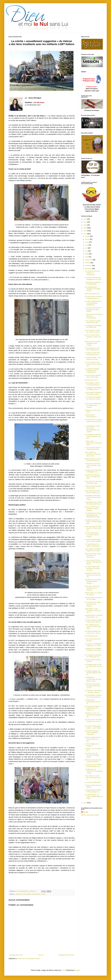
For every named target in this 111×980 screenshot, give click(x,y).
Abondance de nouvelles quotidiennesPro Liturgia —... (93, 582)
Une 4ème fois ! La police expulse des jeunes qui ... (93, 421)
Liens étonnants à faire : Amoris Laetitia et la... (93, 492)
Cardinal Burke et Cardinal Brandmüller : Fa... (94, 616)
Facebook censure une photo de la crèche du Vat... (93, 575)
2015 (85, 228)
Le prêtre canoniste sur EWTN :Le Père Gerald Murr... (93, 522)
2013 (85, 222)
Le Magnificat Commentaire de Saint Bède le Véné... (93, 679)
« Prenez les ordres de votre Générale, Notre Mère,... (93, 465)
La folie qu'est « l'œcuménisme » (91, 416)
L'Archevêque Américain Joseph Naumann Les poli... (93, 436)
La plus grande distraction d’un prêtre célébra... (93, 393)
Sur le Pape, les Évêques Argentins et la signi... (93, 550)
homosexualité (26, 894)
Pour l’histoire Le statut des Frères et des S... (93, 331)
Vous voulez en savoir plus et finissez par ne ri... (93, 778)
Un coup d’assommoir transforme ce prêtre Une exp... (92, 568)
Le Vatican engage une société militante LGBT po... (93, 673)
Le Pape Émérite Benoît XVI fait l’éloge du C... (93, 791)
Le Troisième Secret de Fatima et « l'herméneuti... (93, 273)
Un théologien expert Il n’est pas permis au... (93, 384)
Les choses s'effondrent (93, 782)
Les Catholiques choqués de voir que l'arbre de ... (93, 696)
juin (87, 251)
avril (87, 245)
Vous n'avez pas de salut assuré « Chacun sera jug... (93, 528)
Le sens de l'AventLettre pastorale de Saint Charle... (93, 310)
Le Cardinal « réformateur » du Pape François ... (93, 691)
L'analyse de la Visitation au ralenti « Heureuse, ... (93, 650)
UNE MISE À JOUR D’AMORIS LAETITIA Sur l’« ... (93, 611)
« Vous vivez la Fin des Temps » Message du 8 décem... (93, 562)
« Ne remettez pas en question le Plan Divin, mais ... (93, 627)
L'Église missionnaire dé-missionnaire (93, 487)
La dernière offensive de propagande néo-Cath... (94, 278)
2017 (85, 234)
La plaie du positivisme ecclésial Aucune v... (92, 354)
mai (87, 248)
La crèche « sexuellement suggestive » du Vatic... (93, 645)
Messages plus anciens (66, 955)
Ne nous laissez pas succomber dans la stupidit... (92, 535)
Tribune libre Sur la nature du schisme (93, 594)
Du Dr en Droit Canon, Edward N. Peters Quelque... (92, 509)
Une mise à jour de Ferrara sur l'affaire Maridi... (92, 755)
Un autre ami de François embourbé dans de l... (93, 765)
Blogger (77, 970)
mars (87, 242)
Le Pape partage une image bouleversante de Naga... (94, 797)
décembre (89, 269)
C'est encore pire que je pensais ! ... (93, 640)
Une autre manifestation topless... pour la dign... (93, 727)
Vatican (43, 894)
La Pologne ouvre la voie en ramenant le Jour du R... (93, 666)
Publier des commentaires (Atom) (29, 959)
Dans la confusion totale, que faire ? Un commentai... (93, 555)
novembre (89, 266)
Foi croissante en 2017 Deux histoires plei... (92, 349)
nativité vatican (36, 894)
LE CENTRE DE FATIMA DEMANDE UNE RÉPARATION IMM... (93, 515)
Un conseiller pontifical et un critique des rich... (93, 656)
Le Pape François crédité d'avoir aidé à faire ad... (93, 621)
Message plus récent (16, 955)
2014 (85, 225)
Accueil (41, 955)
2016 (85, 231)
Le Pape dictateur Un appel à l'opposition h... (93, 545)
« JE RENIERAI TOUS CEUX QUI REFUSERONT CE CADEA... (92, 429)
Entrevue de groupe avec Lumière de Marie (93, 761)
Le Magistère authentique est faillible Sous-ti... (93, 389)
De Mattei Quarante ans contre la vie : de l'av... (93, 632)
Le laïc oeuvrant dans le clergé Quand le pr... (93, 449)
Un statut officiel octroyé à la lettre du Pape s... (93, 297)
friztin (63, 970)
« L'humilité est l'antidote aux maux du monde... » (93, 399)
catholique (18, 894)
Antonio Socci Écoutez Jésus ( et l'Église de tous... (92, 477)
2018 (85, 803)
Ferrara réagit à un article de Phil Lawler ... (93, 598)
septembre (89, 260)
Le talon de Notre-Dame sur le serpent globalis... (94, 540)
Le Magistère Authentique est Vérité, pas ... (93, 326)
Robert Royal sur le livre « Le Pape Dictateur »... (93, 460)
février (87, 239)
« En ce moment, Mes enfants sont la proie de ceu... (93, 364)
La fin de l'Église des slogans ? (92, 745)
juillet (87, 254)
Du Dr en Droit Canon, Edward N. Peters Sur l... (93, 337)
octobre (88, 263)
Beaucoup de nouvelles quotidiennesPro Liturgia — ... (93, 343)
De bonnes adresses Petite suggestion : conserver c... (92, 733)
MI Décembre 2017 (91, 380)
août (87, 257)
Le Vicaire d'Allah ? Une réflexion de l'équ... (93, 358)
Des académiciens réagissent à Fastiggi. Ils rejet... (93, 289)
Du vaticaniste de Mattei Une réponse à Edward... (93, 604)
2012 (85, 219)
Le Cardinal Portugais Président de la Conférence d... (92, 371)
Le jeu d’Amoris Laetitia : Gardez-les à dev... (93, 322)
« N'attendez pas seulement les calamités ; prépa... (94, 771)
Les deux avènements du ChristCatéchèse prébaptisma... (93, 303)
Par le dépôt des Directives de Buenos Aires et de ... (93, 454)
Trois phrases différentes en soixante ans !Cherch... (93, 405)
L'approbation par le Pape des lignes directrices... (93, 503)
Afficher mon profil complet (90, 815)
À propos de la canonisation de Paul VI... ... (93, 702)
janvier (88, 236)
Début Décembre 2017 (92, 294)
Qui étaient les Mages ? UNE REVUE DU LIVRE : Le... (93, 708)
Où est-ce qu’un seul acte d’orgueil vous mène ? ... (93, 721)
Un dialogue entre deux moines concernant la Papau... (93, 497)
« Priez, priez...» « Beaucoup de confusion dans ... (93, 443)
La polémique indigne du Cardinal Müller (93, 283)
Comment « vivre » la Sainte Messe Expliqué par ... (93, 715)
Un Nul (86, 812)
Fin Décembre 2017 (91, 636)
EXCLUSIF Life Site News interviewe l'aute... (93, 482)
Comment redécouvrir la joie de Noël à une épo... (93, 739)
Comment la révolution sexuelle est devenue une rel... (93, 686)
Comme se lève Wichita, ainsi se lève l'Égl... (93, 376)
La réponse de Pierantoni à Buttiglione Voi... (93, 471)
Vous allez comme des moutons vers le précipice (92, 588)
